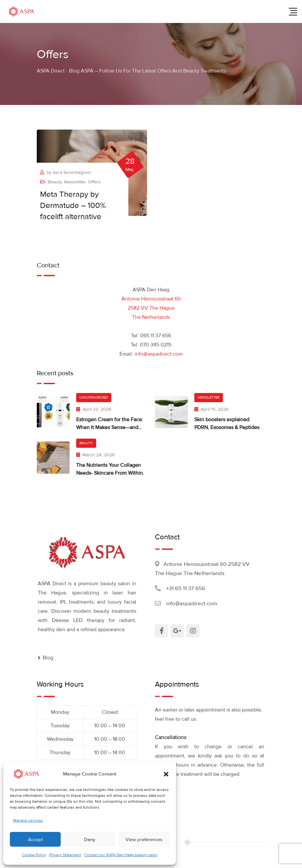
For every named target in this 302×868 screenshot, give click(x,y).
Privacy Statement (65, 855)
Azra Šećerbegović (72, 172)
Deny (90, 839)
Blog (48, 658)
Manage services (28, 821)
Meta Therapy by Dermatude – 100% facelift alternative (73, 206)
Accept (35, 839)
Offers (94, 182)
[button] (166, 774)
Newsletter (75, 182)
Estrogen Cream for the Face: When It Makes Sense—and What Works (110, 427)
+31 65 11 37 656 (186, 588)
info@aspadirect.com (159, 354)
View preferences (144, 839)
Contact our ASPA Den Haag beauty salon (121, 855)
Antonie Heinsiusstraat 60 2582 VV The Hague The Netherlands (151, 308)
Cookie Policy (34, 855)
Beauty (55, 182)
